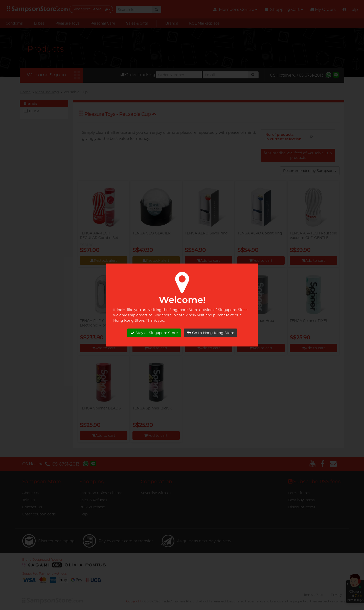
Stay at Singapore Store (154, 333)
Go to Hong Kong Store (210, 333)
